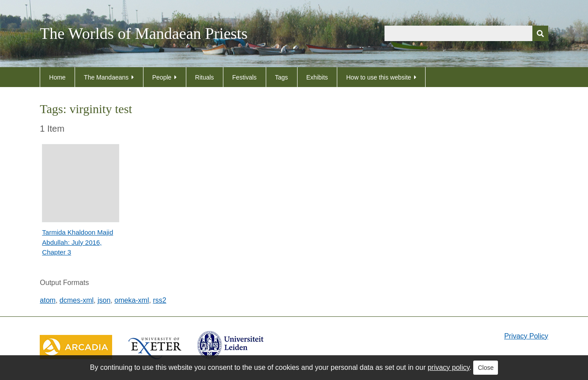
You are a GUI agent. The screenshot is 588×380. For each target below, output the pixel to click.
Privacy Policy (526, 336)
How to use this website (379, 77)
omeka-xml (132, 300)
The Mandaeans (106, 77)
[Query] (466, 33)
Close (486, 368)
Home (57, 77)
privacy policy (449, 367)
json (104, 300)
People (162, 77)
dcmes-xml (77, 300)
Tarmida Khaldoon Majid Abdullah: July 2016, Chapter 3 (77, 242)
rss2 (159, 300)
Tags (282, 77)
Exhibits (317, 77)
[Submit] (540, 33)
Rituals (205, 77)
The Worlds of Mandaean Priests (143, 34)
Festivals (244, 77)
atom (48, 300)
